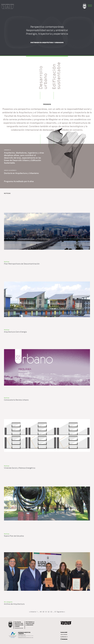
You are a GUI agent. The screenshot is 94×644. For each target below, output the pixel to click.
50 (43, 612)
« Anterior (33, 612)
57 (55, 612)
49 (41, 612)
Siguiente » (61, 612)
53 (51, 612)
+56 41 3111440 (64, 635)
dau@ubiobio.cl (64, 637)
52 (49, 612)
